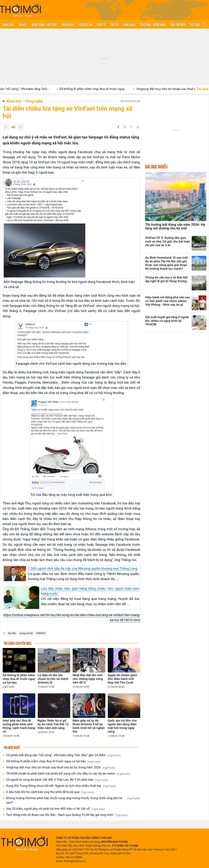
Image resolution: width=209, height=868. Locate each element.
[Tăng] (21, 127)
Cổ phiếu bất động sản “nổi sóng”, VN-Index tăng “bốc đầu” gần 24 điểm (63, 755)
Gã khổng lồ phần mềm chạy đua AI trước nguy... (102, 89)
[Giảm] (6, 127)
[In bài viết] (138, 127)
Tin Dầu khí (68, 25)
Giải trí (114, 25)
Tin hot (23, 25)
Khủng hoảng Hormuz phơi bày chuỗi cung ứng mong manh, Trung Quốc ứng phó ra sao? (73, 800)
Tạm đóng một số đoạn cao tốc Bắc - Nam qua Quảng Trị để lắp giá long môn (67, 815)
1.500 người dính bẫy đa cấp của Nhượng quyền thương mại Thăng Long (83, 568)
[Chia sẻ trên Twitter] (125, 127)
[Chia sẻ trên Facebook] (118, 127)
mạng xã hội (26, 633)
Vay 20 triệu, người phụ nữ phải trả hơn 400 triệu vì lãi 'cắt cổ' (55, 809)
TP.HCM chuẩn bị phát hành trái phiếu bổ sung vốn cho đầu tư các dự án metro (68, 774)
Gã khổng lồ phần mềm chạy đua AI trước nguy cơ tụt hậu (53, 761)
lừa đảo (12, 633)
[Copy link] (131, 127)
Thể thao (195, 25)
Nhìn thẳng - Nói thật (44, 25)
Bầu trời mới (178, 25)
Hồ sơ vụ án (86, 25)
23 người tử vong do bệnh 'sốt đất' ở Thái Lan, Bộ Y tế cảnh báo (57, 780)
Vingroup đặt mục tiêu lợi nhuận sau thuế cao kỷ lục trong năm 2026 (61, 768)
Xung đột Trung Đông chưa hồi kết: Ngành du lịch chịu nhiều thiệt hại (61, 786)
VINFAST (41, 633)
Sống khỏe (129, 25)
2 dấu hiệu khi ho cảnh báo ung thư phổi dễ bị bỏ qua (50, 792)
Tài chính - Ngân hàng (153, 25)
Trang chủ (8, 25)
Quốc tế (101, 25)
